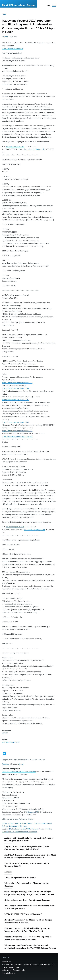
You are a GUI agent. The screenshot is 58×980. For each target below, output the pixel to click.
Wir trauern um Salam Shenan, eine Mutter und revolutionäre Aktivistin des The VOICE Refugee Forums (30, 947)
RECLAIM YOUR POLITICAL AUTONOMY (23, 914)
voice (6, 37)
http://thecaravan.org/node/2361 (15, 422)
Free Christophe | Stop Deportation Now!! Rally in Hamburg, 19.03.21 (27, 865)
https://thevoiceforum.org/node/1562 (17, 383)
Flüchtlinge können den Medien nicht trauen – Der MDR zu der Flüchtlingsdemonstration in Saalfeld (30, 856)
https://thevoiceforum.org (12, 48)
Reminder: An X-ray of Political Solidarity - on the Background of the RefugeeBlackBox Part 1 (27, 930)
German (5, 733)
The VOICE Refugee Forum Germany (18, 5)
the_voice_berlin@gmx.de (34, 149)
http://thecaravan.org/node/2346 (16, 388)
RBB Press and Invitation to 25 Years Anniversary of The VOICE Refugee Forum (30, 907)
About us (5, 764)
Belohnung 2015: (33, 812)
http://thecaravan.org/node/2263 (16, 400)
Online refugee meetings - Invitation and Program (27, 900)
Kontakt (8, 872)
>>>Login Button (8, 973)
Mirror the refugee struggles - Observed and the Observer (27, 884)
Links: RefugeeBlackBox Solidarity (20, 877)
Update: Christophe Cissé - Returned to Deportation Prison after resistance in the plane (28, 938)
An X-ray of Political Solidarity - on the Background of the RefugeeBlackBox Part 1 (29, 839)
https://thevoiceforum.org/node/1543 (17, 436)
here (21, 764)
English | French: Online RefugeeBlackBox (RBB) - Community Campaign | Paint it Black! (27, 848)
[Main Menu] (51, 6)
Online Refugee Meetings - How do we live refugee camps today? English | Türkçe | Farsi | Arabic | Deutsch (29, 893)
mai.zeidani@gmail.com (15, 146)
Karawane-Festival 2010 (11, 742)
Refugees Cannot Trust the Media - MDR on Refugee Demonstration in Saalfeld (28, 921)
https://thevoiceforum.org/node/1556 (17, 431)
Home (4, 14)
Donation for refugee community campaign (19, 771)
